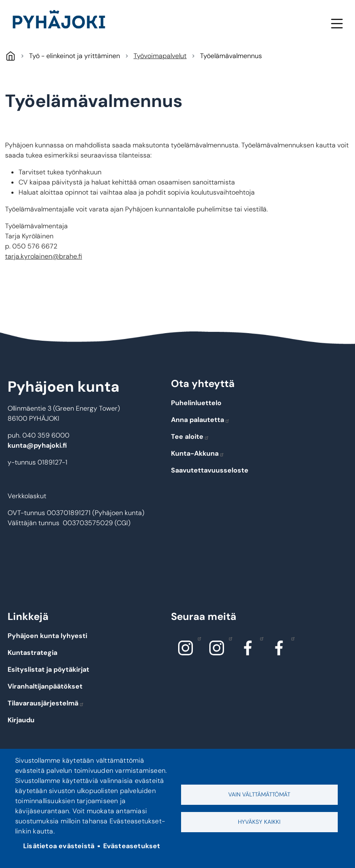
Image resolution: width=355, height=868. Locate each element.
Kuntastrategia (32, 653)
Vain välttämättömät (259, 795)
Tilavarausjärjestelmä (46, 703)
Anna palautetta (200, 420)
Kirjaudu (21, 720)
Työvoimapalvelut (160, 56)
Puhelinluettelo (196, 403)
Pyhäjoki (10, 56)
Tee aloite (190, 437)
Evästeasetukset (132, 846)
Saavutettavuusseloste (210, 470)
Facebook (260, 638)
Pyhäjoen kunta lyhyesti (47, 636)
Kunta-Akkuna (198, 453)
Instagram (197, 638)
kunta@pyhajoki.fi (37, 445)
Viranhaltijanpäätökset (45, 686)
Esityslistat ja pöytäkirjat (48, 669)
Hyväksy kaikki (259, 822)
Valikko (337, 23)
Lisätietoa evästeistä (59, 846)
